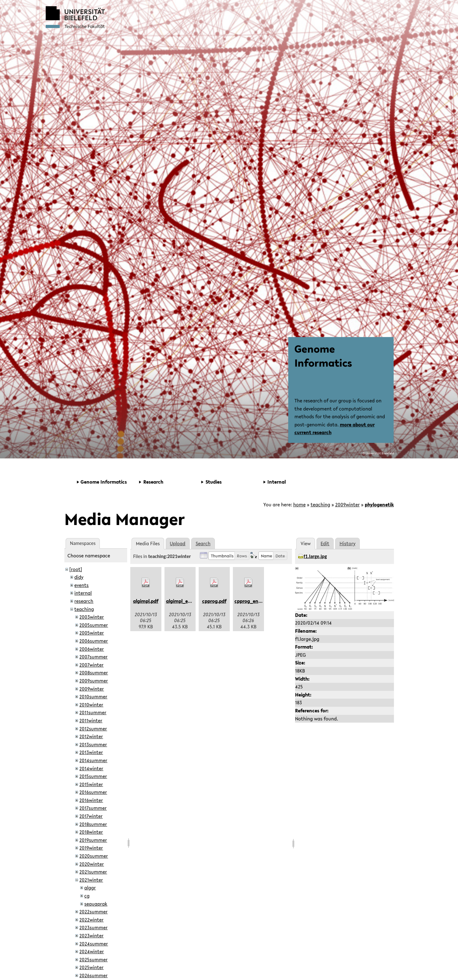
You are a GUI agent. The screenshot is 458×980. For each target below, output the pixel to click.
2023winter (91, 935)
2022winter (91, 920)
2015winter (91, 784)
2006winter (92, 649)
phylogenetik (379, 504)
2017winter (91, 816)
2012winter (91, 736)
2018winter (91, 832)
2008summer (94, 673)
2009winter (347, 504)
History (347, 543)
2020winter (92, 864)
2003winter (92, 617)
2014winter (91, 768)
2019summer (93, 840)
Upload (178, 543)
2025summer (93, 959)
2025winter (91, 967)
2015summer (93, 776)
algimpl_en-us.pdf (186, 601)
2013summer (93, 744)
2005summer (94, 625)
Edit (325, 543)
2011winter (91, 720)
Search (203, 543)
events (81, 585)
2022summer (93, 912)
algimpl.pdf (146, 601)
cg (87, 896)
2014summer (93, 760)
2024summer (94, 944)
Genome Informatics (323, 356)
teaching (320, 504)
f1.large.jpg (315, 556)
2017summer (93, 808)
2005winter (92, 633)
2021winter (91, 880)
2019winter (91, 848)
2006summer (94, 641)
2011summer (93, 712)
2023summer (93, 927)
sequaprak (96, 904)
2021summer (93, 872)
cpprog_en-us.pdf (254, 601)
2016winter (91, 800)
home (299, 504)
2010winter (91, 705)
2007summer (93, 657)
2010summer (93, 696)
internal (83, 593)
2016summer (93, 792)
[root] (76, 569)
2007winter (91, 665)
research (84, 601)
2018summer (93, 824)
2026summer (93, 975)
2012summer (93, 729)
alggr (90, 888)
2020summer (94, 856)
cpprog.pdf (214, 601)
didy (79, 577)
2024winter (92, 951)
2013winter (91, 752)
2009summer (94, 681)
